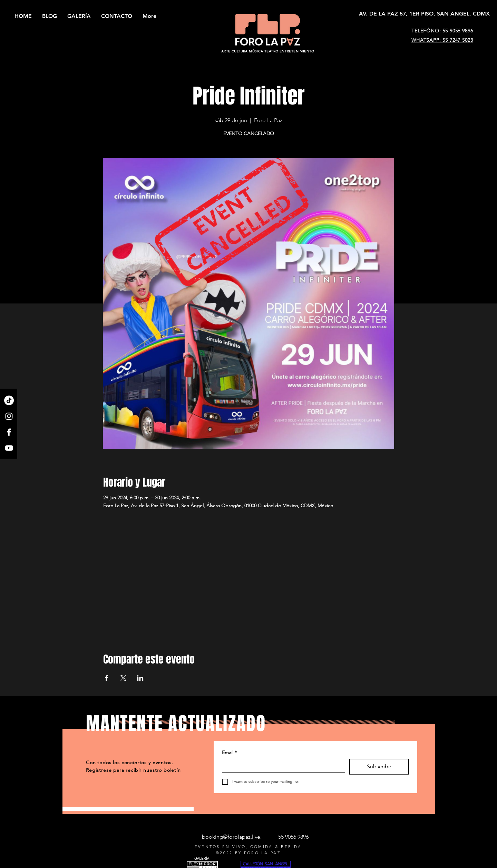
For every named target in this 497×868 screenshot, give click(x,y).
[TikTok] (9, 400)
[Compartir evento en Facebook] (106, 678)
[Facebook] (9, 432)
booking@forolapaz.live (231, 837)
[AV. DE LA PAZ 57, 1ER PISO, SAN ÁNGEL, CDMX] (424, 14)
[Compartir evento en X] (123, 678)
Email (229, 753)
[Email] (281, 766)
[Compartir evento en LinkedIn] (140, 678)
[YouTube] (9, 448)
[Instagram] (9, 416)
